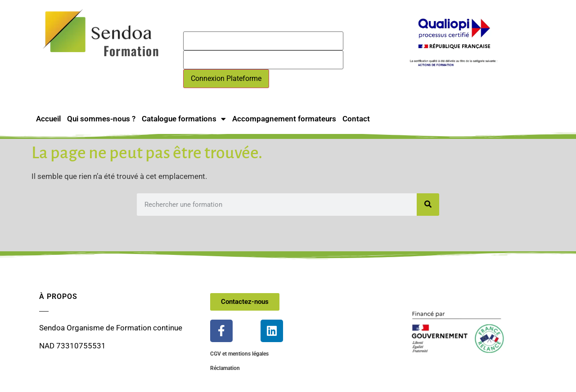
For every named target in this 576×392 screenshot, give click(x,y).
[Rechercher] (428, 205)
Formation (131, 51)
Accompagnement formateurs (284, 119)
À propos (58, 296)
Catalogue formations (184, 119)
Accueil (48, 119)
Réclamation (225, 368)
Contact (356, 119)
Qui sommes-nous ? (101, 119)
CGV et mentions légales (239, 354)
